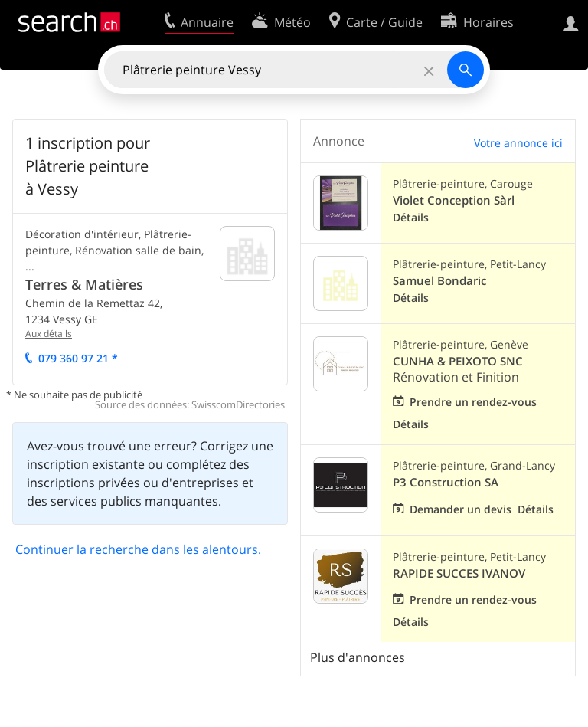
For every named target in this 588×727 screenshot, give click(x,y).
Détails (411, 217)
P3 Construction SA (446, 482)
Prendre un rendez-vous (473, 402)
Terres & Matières (84, 284)
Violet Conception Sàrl (454, 200)
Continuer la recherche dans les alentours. (138, 549)
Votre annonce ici (518, 143)
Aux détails (49, 334)
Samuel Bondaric (439, 281)
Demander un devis (461, 509)
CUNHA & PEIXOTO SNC (458, 361)
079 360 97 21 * (78, 358)
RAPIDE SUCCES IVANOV (459, 573)
